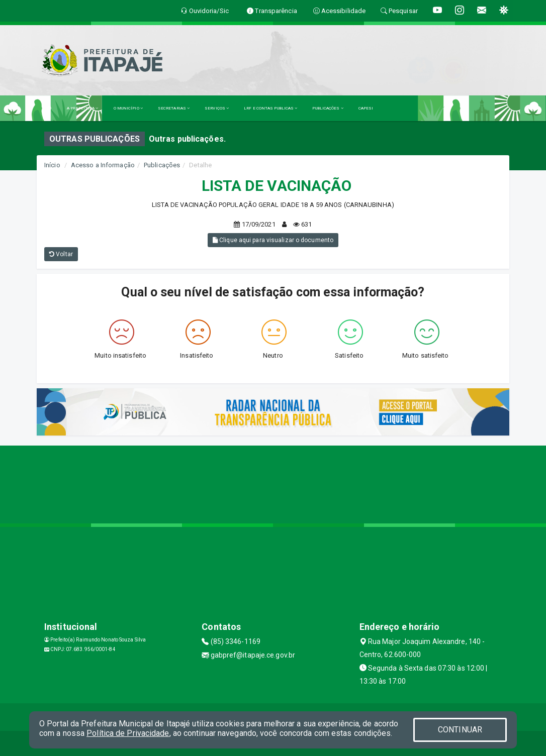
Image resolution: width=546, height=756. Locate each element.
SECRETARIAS (174, 108)
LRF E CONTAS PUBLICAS (270, 108)
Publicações (162, 165)
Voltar (61, 254)
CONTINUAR (460, 730)
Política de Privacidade (128, 733)
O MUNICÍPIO (128, 108)
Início (52, 165)
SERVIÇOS (217, 108)
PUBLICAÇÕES (328, 108)
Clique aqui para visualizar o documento (273, 240)
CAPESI (366, 108)
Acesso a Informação (103, 165)
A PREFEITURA (82, 108)
